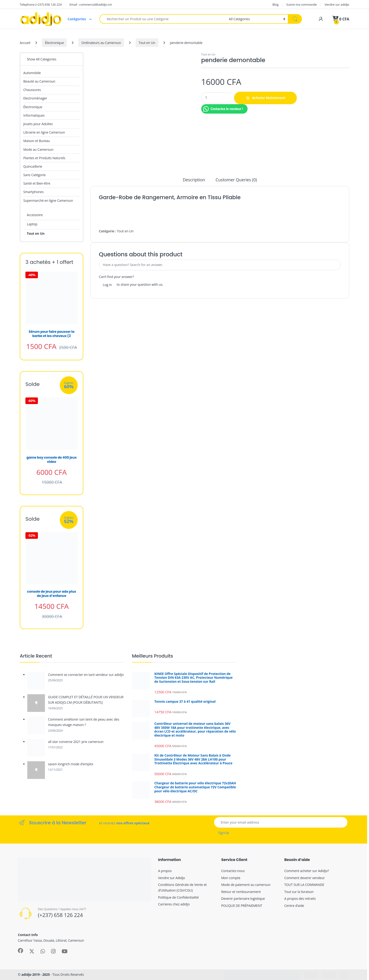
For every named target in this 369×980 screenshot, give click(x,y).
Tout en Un (147, 43)
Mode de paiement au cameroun (246, 885)
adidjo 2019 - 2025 (36, 974)
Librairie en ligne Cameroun (44, 132)
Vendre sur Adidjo (172, 878)
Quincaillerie (33, 166)
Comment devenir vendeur (305, 878)
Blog (275, 4)
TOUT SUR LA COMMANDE (304, 885)
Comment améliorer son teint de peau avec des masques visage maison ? (84, 722)
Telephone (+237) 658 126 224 (41, 4)
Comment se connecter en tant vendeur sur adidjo (86, 675)
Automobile (32, 73)
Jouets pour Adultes (38, 124)
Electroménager (35, 98)
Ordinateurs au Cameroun (101, 43)
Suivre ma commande (301, 4)
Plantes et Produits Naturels (44, 158)
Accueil (25, 43)
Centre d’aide (294, 906)
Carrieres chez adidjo (174, 904)
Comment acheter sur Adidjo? (307, 871)
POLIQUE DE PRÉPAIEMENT (242, 906)
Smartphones (33, 192)
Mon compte (231, 878)
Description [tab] (194, 180)
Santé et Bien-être (37, 183)
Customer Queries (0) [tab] (236, 180)
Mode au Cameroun (38, 149)
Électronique (54, 43)
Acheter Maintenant (269, 98)
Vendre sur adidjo (337, 4)
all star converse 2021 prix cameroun (76, 742)
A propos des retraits (300, 899)
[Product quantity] (218, 98)
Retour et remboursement (241, 892)
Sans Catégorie (34, 175)
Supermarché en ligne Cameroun (48, 200)
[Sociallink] (20, 951)
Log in (107, 285)
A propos (165, 871)
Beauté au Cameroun (39, 81)
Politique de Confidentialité (178, 897)
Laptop (32, 224)
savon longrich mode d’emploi (71, 764)
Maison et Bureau (37, 141)
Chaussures (32, 90)
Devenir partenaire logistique (243, 899)
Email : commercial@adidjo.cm (91, 4)
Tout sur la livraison (299, 892)
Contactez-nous (233, 871)
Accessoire (35, 215)
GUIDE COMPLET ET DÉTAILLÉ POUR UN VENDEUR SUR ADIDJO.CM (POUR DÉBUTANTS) (86, 700)
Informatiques (34, 115)
